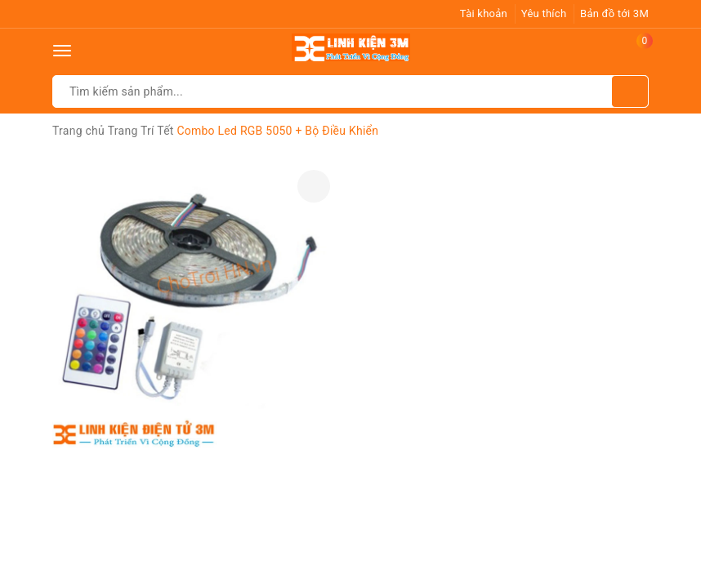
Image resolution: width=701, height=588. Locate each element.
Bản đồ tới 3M (614, 13)
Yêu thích (544, 13)
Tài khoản (484, 13)
